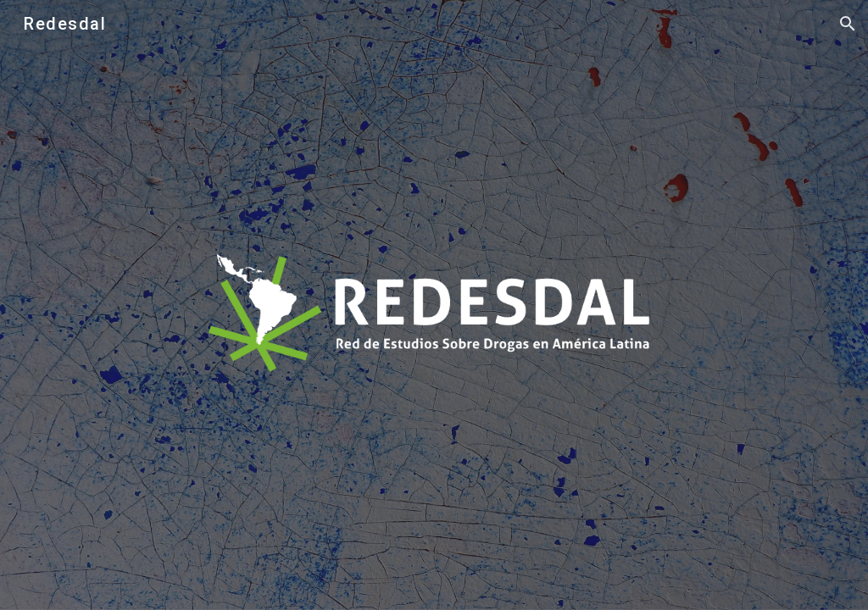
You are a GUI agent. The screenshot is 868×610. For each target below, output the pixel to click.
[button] (848, 24)
